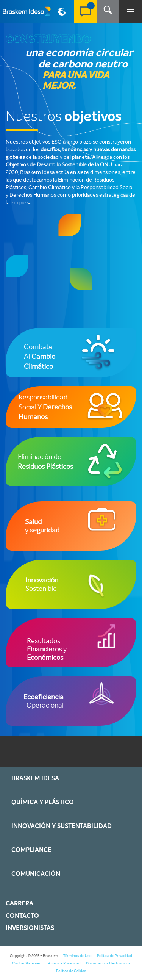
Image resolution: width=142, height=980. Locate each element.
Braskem (27, 11)
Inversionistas (30, 928)
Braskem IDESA (35, 778)
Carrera (20, 903)
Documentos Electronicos (108, 963)
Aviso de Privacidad (64, 963)
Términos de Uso (77, 956)
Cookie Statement (27, 963)
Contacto (22, 916)
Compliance (31, 850)
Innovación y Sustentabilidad (62, 826)
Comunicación (36, 874)
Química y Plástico (43, 802)
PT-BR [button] (63, 15)
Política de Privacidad (115, 956)
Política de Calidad (71, 971)
